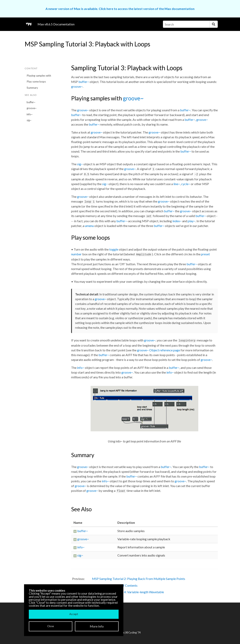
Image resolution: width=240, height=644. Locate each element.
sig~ (29, 120)
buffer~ (31, 102)
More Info (97, 626)
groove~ (32, 108)
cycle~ (186, 184)
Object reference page (165, 350)
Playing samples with (39, 76)
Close (51, 626)
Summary (32, 88)
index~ (177, 221)
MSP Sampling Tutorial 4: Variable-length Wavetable (128, 592)
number (76, 254)
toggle (114, 249)
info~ (30, 114)
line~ (177, 184)
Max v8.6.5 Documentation (56, 24)
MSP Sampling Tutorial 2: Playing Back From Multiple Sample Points (139, 579)
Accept (74, 614)
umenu (89, 226)
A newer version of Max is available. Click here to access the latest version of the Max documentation (120, 9)
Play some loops (36, 82)
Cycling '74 (134, 632)
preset (205, 254)
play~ (192, 221)
